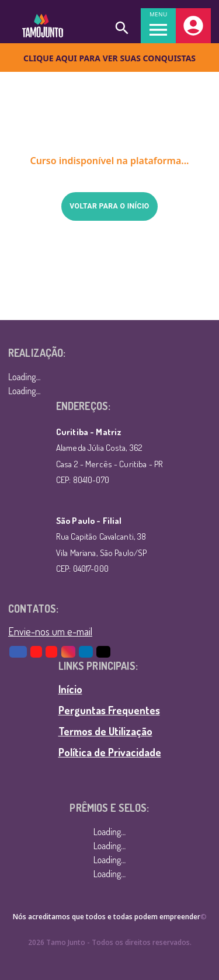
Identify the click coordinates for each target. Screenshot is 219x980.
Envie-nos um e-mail (50, 631)
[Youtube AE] (37, 652)
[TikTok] (104, 652)
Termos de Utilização (105, 731)
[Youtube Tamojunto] (52, 652)
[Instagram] (69, 652)
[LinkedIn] (86, 652)
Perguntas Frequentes (109, 710)
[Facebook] (19, 652)
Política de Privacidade (110, 752)
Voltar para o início (109, 206)
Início (70, 689)
